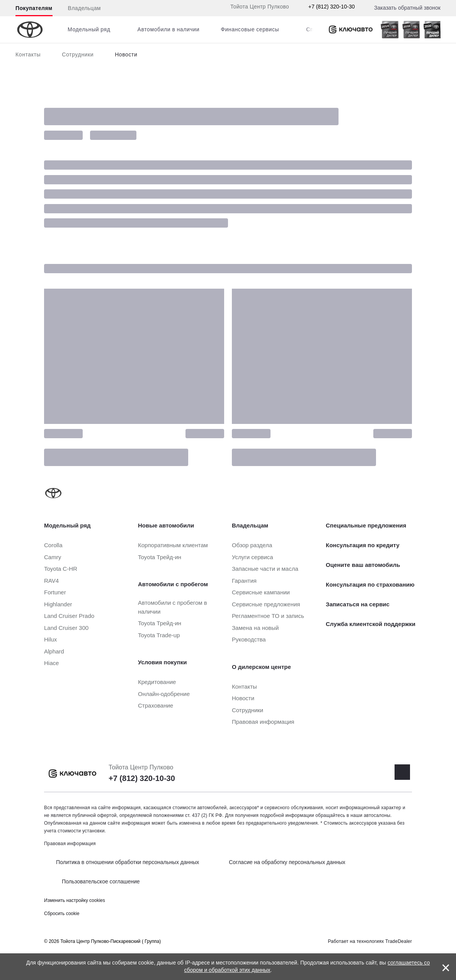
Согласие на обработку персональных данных (287, 862)
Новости (126, 54)
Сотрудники (78, 54)
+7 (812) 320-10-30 (332, 7)
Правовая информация (70, 844)
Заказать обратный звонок (407, 8)
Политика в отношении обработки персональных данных (128, 862)
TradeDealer (399, 941)
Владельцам (84, 8)
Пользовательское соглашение (101, 881)
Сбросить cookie (62, 914)
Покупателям (34, 8)
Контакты (28, 54)
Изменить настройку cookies (75, 900)
